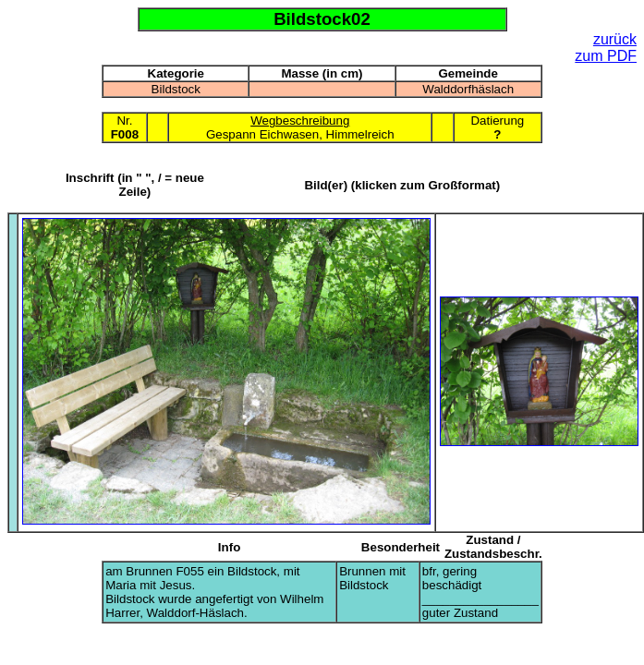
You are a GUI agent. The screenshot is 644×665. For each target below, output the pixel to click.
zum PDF (606, 56)
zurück (615, 39)
